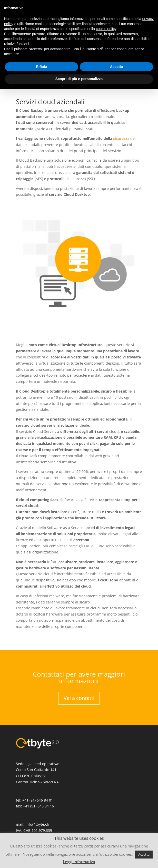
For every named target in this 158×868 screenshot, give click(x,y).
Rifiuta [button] (42, 67)
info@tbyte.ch (37, 824)
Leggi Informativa (79, 862)
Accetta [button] (144, 854)
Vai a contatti (79, 698)
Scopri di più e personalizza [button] (79, 79)
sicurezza (121, 138)
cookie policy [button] (106, 29)
